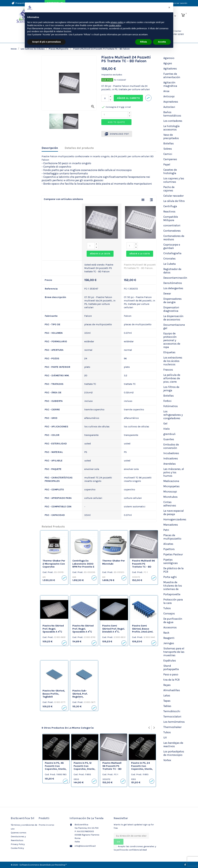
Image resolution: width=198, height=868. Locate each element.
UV (165, 738)
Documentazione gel (174, 326)
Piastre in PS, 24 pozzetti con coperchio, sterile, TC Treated (142, 767)
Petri (166, 530)
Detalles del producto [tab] (79, 148)
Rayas (167, 685)
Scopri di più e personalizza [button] (46, 42)
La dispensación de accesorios (173, 318)
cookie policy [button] (115, 25)
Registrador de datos (172, 271)
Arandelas (170, 464)
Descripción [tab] (50, 148)
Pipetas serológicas (171, 561)
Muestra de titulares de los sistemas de (173, 586)
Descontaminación (175, 278)
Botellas (169, 143)
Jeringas (169, 643)
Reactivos (169, 212)
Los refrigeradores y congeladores (173, 415)
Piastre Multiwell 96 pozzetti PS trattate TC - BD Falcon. (143, 565)
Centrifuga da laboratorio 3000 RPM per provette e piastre (83, 565)
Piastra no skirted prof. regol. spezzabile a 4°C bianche (83, 630)
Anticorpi (169, 96)
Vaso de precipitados (171, 136)
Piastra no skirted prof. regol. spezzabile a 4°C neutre (53, 630)
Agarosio (169, 58)
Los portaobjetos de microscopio (174, 753)
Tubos (167, 608)
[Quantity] (115, 114)
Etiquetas (169, 352)
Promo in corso (46, 825)
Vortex (167, 760)
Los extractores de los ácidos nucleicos (173, 361)
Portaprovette (172, 594)
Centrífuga (170, 206)
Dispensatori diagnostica (171, 309)
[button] (169, 7)
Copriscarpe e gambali (172, 246)
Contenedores (172, 231)
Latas (167, 695)
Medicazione (171, 481)
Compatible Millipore (171, 218)
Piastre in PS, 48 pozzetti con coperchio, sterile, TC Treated (56, 767)
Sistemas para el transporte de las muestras (174, 652)
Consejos (169, 613)
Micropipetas (171, 486)
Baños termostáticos (172, 114)
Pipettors (169, 549)
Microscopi (170, 492)
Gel (165, 423)
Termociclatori (172, 717)
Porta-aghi (170, 577)
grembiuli (169, 434)
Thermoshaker (172, 727)
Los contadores (173, 121)
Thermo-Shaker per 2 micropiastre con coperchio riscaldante (54, 565)
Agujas (168, 63)
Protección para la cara (173, 601)
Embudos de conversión (171, 446)
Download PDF (117, 134)
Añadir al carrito (128, 98)
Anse (166, 91)
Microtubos (170, 497)
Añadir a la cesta (100, 254)
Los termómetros (174, 722)
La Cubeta (170, 264)
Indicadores (171, 458)
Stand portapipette (171, 667)
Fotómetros (171, 406)
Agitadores (170, 69)
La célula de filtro (174, 201)
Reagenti (169, 638)
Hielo (167, 429)
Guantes (169, 439)
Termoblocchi (172, 711)
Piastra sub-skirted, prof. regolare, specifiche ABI (81, 695)
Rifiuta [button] (144, 42)
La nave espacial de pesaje (174, 512)
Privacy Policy (18, 844)
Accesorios (170, 627)
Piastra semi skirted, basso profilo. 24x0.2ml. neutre (143, 630)
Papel (167, 164)
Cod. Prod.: (48, 572)
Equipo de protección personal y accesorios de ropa (172, 340)
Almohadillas (172, 690)
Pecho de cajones (169, 189)
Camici (168, 154)
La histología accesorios (171, 128)
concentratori (172, 225)
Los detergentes (173, 288)
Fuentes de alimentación (172, 76)
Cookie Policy (17, 848)
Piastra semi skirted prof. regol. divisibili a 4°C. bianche (113, 630)
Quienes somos (19, 833)
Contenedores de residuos (174, 238)
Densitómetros (173, 283)
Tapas (167, 701)
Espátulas (170, 661)
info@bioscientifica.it (85, 846)
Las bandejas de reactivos (173, 745)
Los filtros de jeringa (171, 389)
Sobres (168, 149)
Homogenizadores (175, 519)
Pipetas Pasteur (173, 554)
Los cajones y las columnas (174, 180)
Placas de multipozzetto (172, 537)
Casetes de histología (170, 171)
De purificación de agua (173, 620)
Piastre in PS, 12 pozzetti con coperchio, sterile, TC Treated (84, 767)
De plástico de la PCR (173, 570)
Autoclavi (169, 107)
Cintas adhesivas (170, 504)
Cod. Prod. (107, 80)
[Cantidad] (105, 98)
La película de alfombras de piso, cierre (172, 378)
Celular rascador (173, 196)
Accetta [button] (162, 42)
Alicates (168, 544)
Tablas (167, 706)
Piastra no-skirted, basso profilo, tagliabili (54, 694)
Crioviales (169, 259)
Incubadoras (171, 453)
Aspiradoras (171, 102)
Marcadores (171, 525)
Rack (166, 633)
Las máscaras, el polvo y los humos (174, 472)
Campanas (170, 159)
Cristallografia (172, 253)
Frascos (168, 370)
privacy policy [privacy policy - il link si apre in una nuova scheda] (117, 22)
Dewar (167, 294)
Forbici (167, 401)
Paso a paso (171, 674)
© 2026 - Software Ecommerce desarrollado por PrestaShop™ (39, 865)
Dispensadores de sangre (172, 300)
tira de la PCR (171, 680)
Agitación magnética (170, 84)
